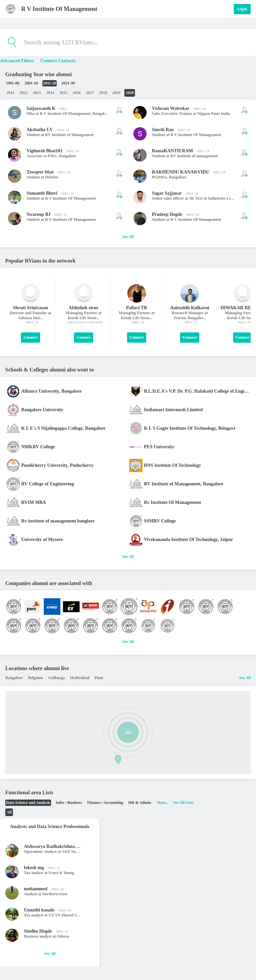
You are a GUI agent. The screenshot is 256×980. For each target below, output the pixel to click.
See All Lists (184, 803)
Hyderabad (80, 678)
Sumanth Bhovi (42, 193)
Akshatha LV (40, 130)
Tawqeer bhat (40, 172)
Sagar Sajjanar (167, 193)
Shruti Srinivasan (30, 308)
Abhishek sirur (84, 308)
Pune (99, 678)
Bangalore (101, 114)
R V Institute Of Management (59, 9)
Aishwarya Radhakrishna (49, 846)
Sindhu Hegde (38, 931)
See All (128, 237)
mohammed (36, 889)
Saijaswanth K (41, 108)
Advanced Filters (18, 61)
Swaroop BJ (38, 214)
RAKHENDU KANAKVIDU (181, 172)
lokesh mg (34, 868)
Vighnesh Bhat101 (45, 151)
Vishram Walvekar (171, 108)
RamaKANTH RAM (172, 151)
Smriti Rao (163, 130)
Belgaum (35, 678)
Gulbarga (57, 678)
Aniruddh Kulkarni (190, 308)
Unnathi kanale (39, 910)
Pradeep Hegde (167, 214)
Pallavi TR (137, 308)
